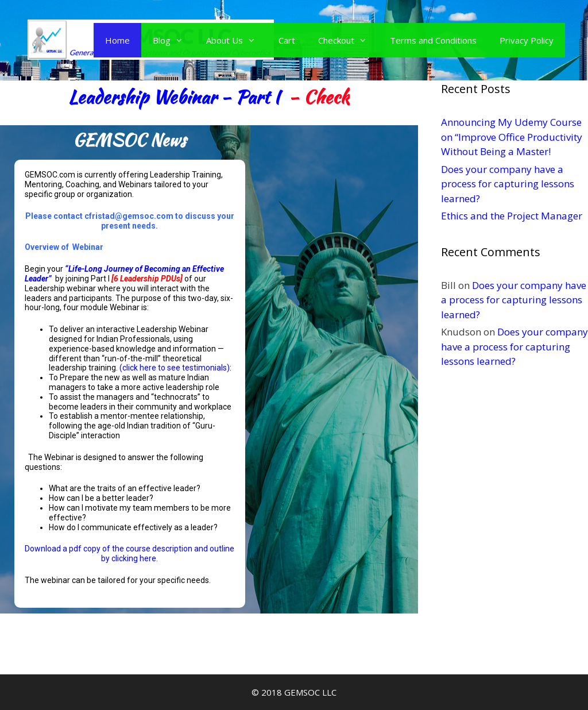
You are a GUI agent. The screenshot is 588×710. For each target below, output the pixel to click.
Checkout (348, 40)
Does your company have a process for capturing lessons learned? (508, 184)
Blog (174, 40)
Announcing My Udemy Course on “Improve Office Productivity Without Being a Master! (512, 137)
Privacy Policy (527, 40)
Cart (287, 40)
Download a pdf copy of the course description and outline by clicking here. (129, 553)
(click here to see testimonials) (175, 368)
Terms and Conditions (433, 40)
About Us (237, 40)
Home (117, 40)
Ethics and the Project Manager (512, 216)
